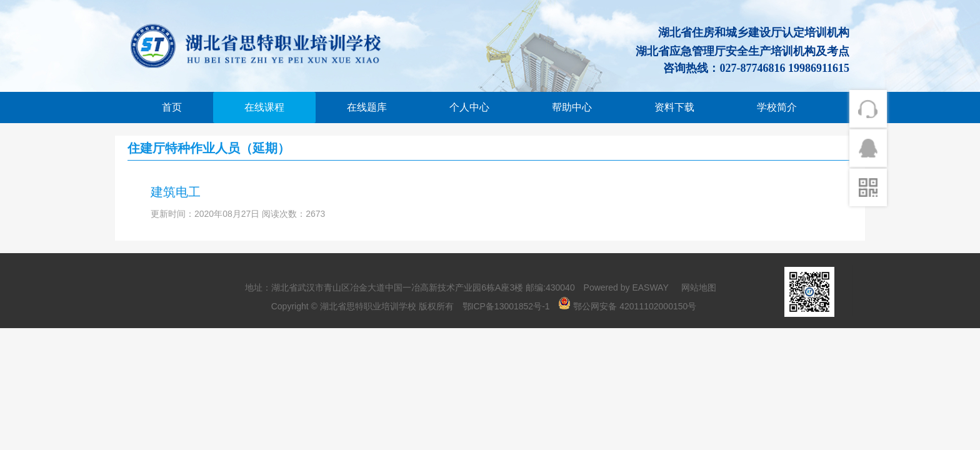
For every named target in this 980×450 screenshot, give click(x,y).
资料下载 (674, 107)
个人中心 (469, 107)
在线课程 (264, 107)
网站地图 (699, 287)
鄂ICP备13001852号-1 (506, 306)
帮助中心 (572, 107)
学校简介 (777, 107)
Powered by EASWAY (626, 287)
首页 (172, 107)
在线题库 (367, 107)
